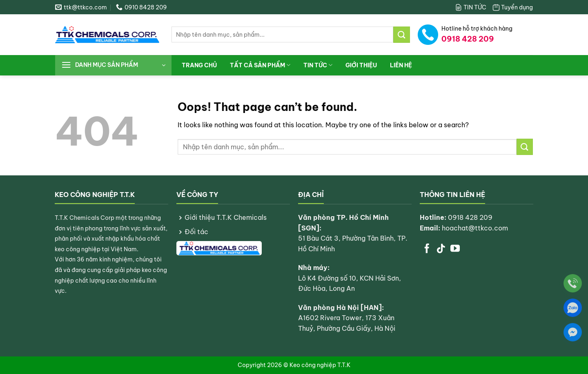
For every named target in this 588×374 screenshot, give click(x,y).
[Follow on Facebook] (427, 249)
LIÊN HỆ (401, 65)
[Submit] (401, 34)
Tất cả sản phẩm (260, 65)
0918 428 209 (470, 217)
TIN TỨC (470, 7)
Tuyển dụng (512, 7)
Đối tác (196, 232)
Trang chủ (199, 65)
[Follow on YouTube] (455, 249)
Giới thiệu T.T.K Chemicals (226, 217)
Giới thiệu (361, 65)
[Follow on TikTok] (441, 249)
